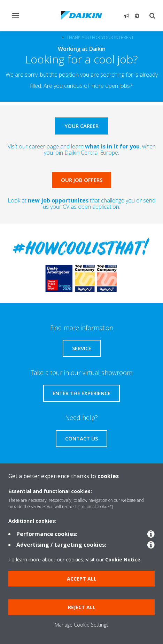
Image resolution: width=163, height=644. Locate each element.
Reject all (82, 607)
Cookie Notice (123, 559)
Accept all (82, 579)
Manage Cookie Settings (82, 625)
